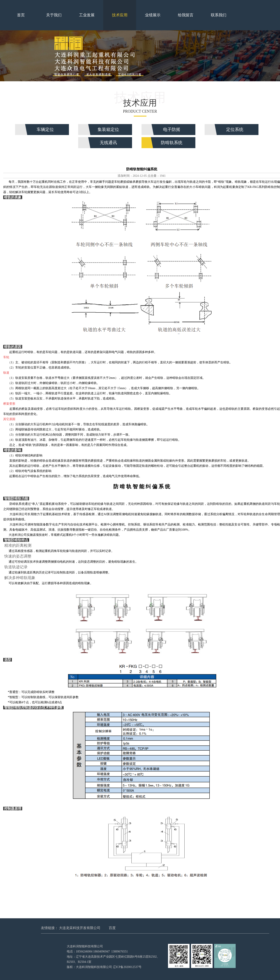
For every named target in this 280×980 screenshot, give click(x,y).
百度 (112, 928)
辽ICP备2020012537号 (127, 967)
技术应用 (120, 15)
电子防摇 (172, 129)
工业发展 (87, 15)
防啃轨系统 (172, 143)
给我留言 (186, 15)
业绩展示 (153, 15)
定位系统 (235, 129)
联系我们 (219, 15)
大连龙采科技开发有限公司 (80, 928)
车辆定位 (45, 129)
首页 (21, 15)
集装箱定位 (108, 129)
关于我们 (54, 15)
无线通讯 (108, 143)
